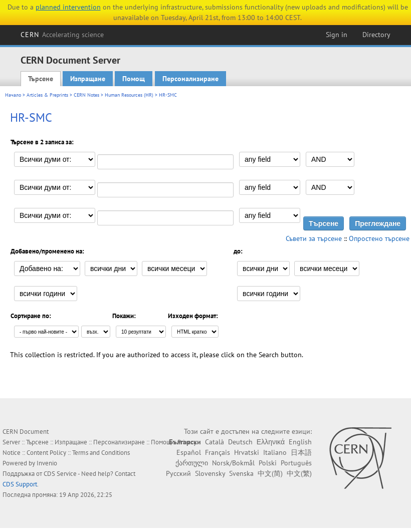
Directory (376, 35)
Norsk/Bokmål (233, 463)
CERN (62, 35)
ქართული (192, 463)
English (300, 442)
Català (215, 442)
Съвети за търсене (314, 238)
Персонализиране (190, 79)
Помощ (134, 79)
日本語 (301, 452)
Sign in (337, 35)
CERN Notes (86, 95)
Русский (178, 473)
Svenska (241, 473)
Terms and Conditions (101, 453)
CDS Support (20, 484)
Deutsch (240, 442)
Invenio (47, 463)
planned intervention (68, 7)
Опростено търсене (379, 238)
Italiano (275, 452)
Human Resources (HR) (129, 95)
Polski (268, 463)
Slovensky (210, 473)
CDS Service (60, 474)
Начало (13, 95)
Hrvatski (247, 452)
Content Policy (46, 453)
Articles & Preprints (47, 95)
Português (296, 463)
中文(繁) (299, 473)
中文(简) (270, 473)
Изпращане (88, 79)
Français (218, 452)
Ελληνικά (271, 442)
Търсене (41, 79)
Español (189, 452)
